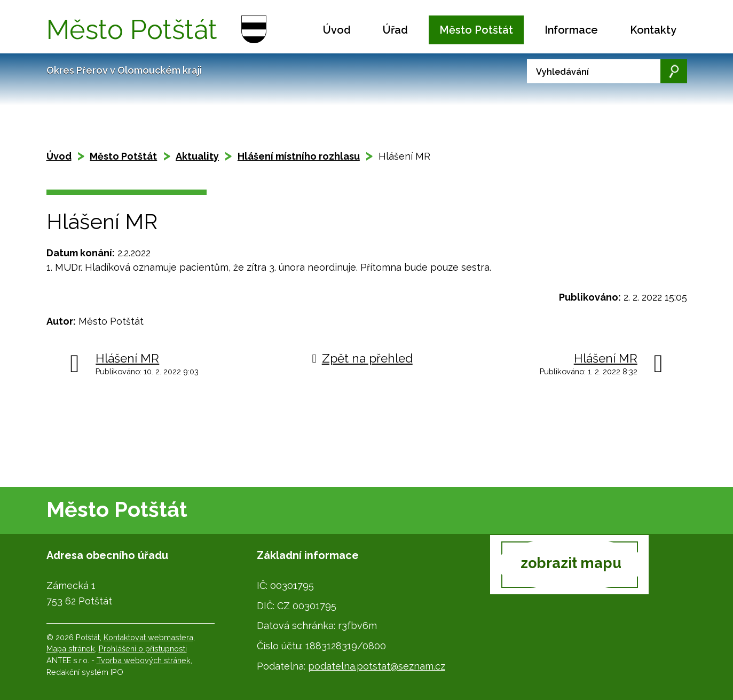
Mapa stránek (71, 648)
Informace (571, 30)
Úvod (337, 30)
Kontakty (653, 30)
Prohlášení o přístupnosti (143, 648)
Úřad (395, 30)
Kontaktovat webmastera (148, 637)
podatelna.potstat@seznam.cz (377, 666)
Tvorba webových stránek (144, 660)
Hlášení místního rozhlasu (299, 156)
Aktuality (197, 156)
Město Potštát (476, 30)
